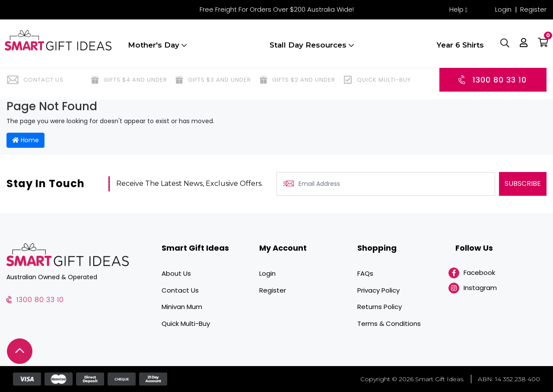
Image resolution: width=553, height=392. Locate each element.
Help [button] (456, 9)
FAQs (365, 273)
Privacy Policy (378, 290)
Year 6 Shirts (458, 49)
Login (503, 9)
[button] (522, 48)
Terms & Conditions (389, 323)
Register (533, 9)
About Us (176, 273)
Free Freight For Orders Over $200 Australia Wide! (277, 9)
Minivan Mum (182, 307)
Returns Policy (380, 307)
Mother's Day (156, 49)
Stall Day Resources (310, 49)
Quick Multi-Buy (186, 323)
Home (25, 140)
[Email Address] (386, 184)
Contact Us (180, 290)
